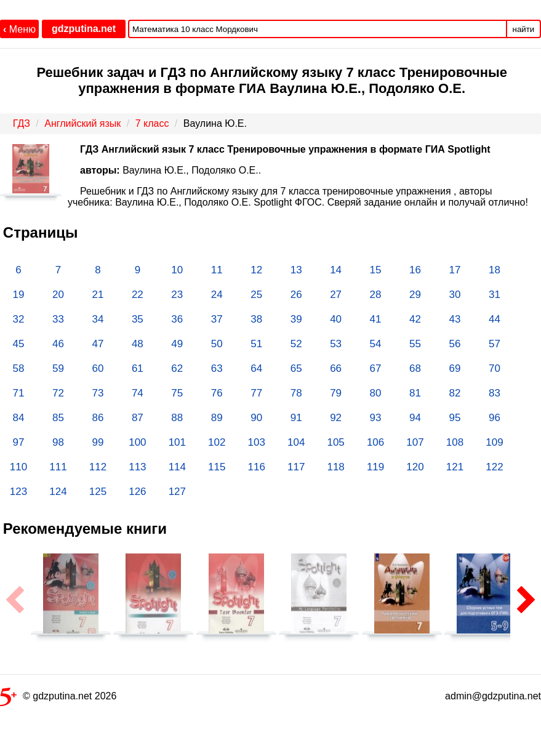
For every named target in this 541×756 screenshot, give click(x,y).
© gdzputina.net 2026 (58, 698)
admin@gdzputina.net (493, 696)
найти (524, 29)
